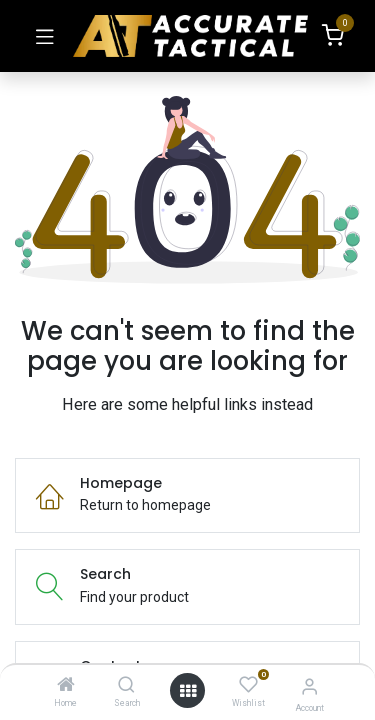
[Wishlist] (248, 685)
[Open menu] (188, 691)
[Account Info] (309, 686)
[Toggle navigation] (45, 36)
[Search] (126, 686)
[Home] (66, 686)
